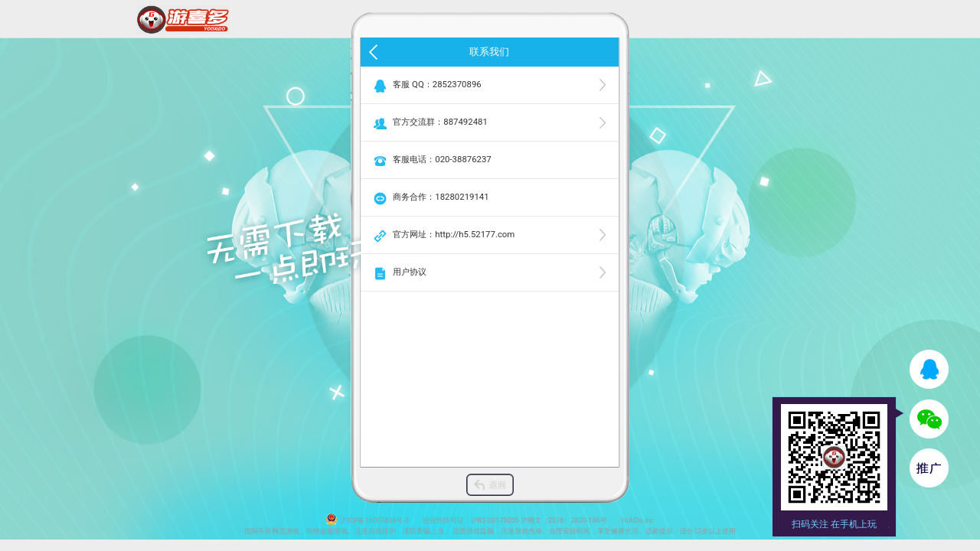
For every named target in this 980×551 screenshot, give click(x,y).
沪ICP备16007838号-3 (374, 520)
